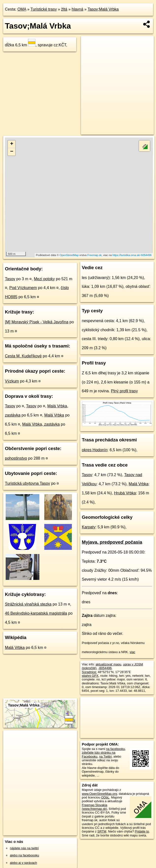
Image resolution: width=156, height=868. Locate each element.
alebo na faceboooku (24, 855)
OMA (22, 9)
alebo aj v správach (23, 863)
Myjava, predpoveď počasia (112, 542)
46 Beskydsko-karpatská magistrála (36, 613)
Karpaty (89, 527)
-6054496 (105, 668)
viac (133, 652)
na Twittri (105, 756)
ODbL (105, 797)
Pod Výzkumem (23, 288)
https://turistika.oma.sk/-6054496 (132, 255)
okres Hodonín (95, 450)
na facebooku (116, 749)
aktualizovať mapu (109, 664)
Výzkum (12, 381)
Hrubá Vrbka (125, 493)
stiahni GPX (90, 676)
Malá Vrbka (54, 415)
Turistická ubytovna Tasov (27, 483)
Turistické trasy (44, 9)
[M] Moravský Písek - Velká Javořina (37, 322)
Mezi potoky (44, 279)
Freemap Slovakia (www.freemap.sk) (95, 807)
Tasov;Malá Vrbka (103, 9)
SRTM (102, 831)
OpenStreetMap (69, 255)
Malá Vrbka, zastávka (41, 424)
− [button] (12, 152)
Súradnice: (89, 672)
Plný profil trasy (124, 391)
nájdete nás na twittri (24, 848)
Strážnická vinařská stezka (28, 604)
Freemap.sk (94, 255)
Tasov (10, 279)
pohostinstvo (16, 458)
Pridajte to (142, 831)
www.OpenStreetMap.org (100, 794)
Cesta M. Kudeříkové (23, 356)
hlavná (77, 9)
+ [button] (12, 144)
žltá (64, 9)
